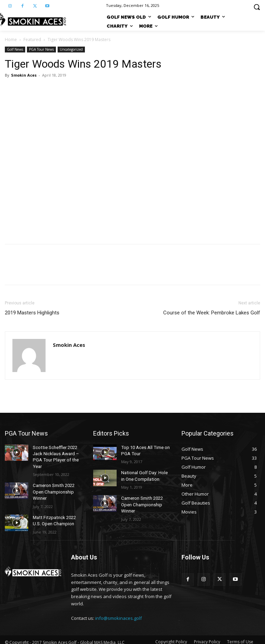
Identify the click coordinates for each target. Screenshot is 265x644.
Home (11, 40)
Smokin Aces (24, 75)
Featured (32, 40)
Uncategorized (71, 49)
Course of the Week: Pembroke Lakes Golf (212, 313)
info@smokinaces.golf (119, 613)
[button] (257, 7)
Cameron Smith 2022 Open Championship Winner (53, 489)
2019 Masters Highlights (32, 313)
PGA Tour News (41, 49)
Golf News (15, 49)
